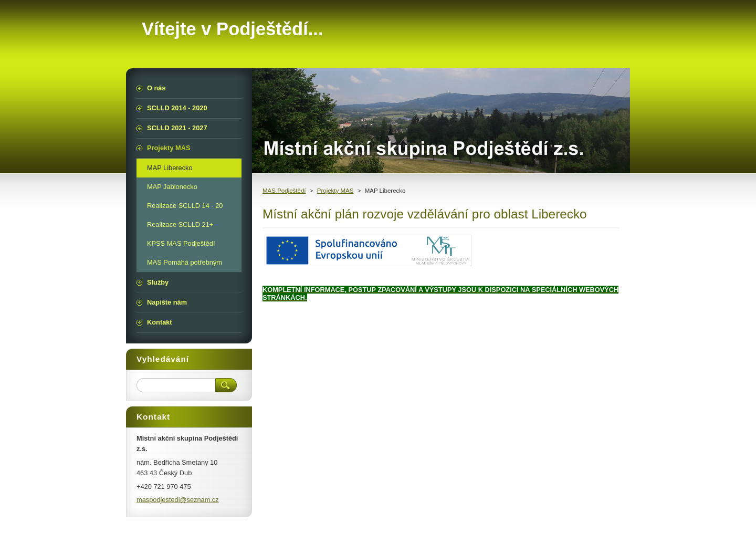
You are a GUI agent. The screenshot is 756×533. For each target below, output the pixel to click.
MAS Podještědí (284, 191)
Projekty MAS (335, 191)
